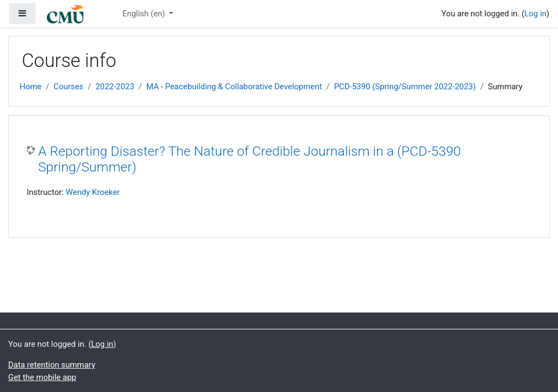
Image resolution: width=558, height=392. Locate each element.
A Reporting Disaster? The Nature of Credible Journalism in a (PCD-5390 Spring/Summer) (250, 159)
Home (31, 87)
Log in (535, 14)
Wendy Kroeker (93, 192)
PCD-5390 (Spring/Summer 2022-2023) (405, 87)
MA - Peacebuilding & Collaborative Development (234, 87)
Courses (68, 87)
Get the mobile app (42, 377)
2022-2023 (115, 87)
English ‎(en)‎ (144, 14)
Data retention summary (52, 365)
